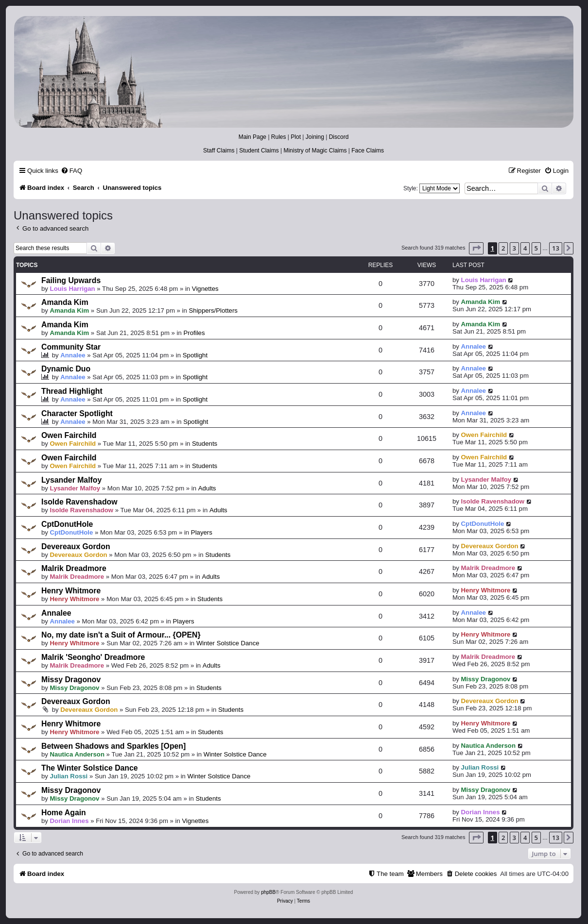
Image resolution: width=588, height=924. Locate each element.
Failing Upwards (71, 280)
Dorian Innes (69, 821)
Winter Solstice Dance (228, 643)
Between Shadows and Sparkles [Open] (113, 746)
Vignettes (205, 289)
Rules (279, 137)
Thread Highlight (72, 391)
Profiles (194, 333)
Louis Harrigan (73, 289)
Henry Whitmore (71, 591)
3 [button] (514, 248)
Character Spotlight (77, 413)
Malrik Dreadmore (74, 568)
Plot (296, 137)
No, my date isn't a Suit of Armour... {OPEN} (121, 635)
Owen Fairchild (69, 435)
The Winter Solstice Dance (90, 768)
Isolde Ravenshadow (79, 502)
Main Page (252, 137)
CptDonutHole (67, 524)
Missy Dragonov (71, 680)
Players (202, 532)
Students (205, 444)
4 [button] (525, 248)
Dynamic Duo (66, 369)
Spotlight (195, 355)
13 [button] (556, 248)
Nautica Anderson (77, 754)
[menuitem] (71, 171)
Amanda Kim (65, 302)
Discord (339, 137)
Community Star (71, 347)
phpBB (268, 892)
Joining (315, 137)
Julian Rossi (69, 776)
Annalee (73, 355)
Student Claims (259, 151)
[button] (476, 248)
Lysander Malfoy (71, 480)
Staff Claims (219, 151)
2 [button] (503, 248)
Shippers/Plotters (213, 311)
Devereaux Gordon (76, 546)
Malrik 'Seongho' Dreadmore (93, 657)
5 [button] (536, 248)
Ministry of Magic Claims (315, 151)
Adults (207, 488)
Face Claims (368, 151)
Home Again (64, 813)
